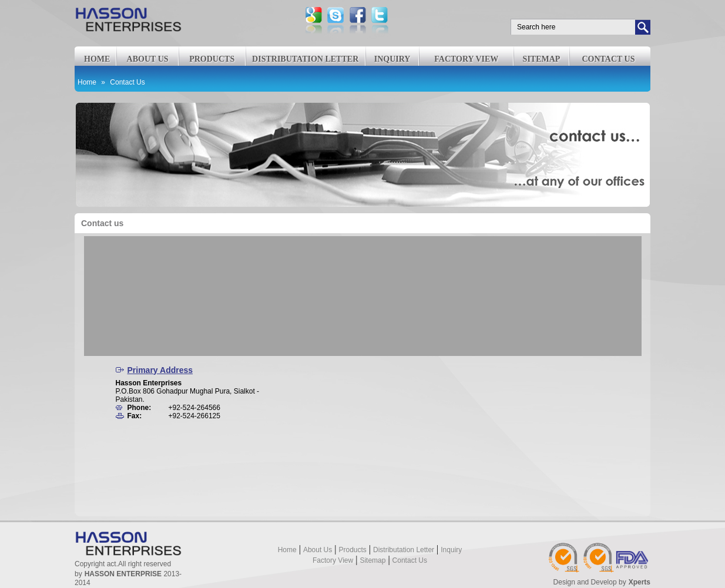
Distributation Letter (305, 59)
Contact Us (127, 82)
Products (212, 59)
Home (97, 59)
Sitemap (542, 59)
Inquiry (392, 59)
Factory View (466, 59)
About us (148, 59)
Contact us (608, 59)
